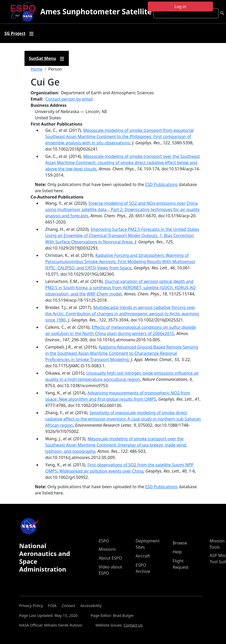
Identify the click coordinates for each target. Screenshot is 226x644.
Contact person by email (69, 99)
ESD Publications (161, 184)
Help (177, 552)
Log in (180, 7)
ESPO (104, 541)
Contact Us (133, 625)
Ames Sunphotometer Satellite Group (108, 11)
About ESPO (110, 558)
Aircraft (143, 556)
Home (37, 69)
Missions (107, 549)
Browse (180, 543)
